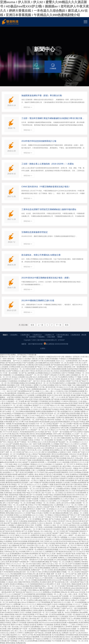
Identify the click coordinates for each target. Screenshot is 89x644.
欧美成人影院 (73, 470)
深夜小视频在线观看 (7, 614)
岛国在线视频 (78, 580)
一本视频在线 (60, 610)
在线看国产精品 (83, 387)
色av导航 (75, 438)
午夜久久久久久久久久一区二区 (17, 564)
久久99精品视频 (70, 383)
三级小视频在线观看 (79, 385)
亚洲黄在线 (62, 547)
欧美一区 (26, 572)
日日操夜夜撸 (20, 499)
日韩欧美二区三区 (8, 586)
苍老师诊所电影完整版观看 (76, 369)
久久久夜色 (72, 537)
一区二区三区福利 (73, 572)
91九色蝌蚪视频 (18, 418)
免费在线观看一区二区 (25, 491)
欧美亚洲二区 (44, 596)
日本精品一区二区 (66, 545)
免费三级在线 (65, 600)
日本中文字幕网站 (56, 487)
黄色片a (58, 385)
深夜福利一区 (55, 629)
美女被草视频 (48, 468)
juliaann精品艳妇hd (78, 588)
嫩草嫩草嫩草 (45, 590)
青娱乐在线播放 (49, 385)
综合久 (35, 377)
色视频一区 (75, 629)
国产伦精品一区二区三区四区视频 (23, 503)
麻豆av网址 (13, 440)
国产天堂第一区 (25, 629)
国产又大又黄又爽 (51, 547)
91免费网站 (8, 541)
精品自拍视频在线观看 (19, 517)
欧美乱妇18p (46, 598)
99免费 (70, 570)
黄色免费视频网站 (60, 570)
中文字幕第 (38, 527)
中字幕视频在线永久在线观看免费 (24, 414)
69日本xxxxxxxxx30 (46, 623)
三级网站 (78, 379)
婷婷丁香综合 (30, 371)
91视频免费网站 (73, 623)
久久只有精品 (17, 468)
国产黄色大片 (72, 515)
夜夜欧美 (26, 361)
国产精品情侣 (39, 547)
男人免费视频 (62, 537)
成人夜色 (47, 480)
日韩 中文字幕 (53, 621)
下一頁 (59, 325)
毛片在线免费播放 (51, 452)
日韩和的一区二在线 (78, 533)
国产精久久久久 (28, 452)
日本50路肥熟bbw (22, 446)
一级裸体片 (74, 456)
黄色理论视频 (75, 414)
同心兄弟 (64, 391)
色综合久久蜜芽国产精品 (78, 606)
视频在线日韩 (24, 495)
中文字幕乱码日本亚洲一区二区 (48, 414)
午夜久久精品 (52, 521)
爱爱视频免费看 (33, 541)
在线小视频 (18, 582)
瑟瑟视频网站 (12, 637)
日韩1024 (72, 454)
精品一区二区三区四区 (60, 525)
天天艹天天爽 (9, 566)
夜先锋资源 (71, 631)
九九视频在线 (19, 525)
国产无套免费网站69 (22, 391)
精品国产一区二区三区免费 (62, 424)
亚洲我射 (17, 397)
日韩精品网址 (56, 598)
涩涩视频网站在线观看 (76, 391)
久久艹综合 (19, 389)
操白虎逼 (40, 497)
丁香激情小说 (44, 499)
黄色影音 (82, 531)
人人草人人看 (36, 556)
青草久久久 (30, 552)
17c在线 (82, 448)
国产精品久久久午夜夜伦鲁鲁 (42, 578)
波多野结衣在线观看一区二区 (48, 393)
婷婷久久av (56, 600)
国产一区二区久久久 (44, 619)
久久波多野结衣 (25, 420)
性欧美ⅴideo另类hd (74, 495)
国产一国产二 (52, 397)
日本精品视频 (44, 511)
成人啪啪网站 (76, 562)
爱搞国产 (36, 405)
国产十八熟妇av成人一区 (26, 529)
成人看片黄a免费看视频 (69, 450)
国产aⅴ (15, 422)
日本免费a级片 (23, 381)
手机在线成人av (77, 523)
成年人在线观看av (26, 405)
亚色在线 (16, 558)
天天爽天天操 (23, 422)
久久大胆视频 (11, 527)
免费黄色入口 (63, 558)
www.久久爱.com (31, 393)
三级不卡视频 (34, 483)
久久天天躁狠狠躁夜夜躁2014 (35, 584)
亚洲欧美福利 (79, 543)
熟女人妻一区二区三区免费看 (47, 558)
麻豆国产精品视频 (31, 401)
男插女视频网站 (35, 586)
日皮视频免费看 (41, 395)
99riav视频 (51, 418)
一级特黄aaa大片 (34, 560)
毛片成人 (29, 454)
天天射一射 (6, 373)
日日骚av (42, 501)
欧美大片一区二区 (12, 405)
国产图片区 (57, 468)
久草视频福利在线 (65, 426)
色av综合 (6, 568)
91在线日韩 (8, 600)
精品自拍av (24, 444)
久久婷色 (66, 474)
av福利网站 (48, 497)
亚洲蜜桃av (75, 612)
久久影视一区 (70, 614)
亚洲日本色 (55, 480)
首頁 (32, 325)
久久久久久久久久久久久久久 (34, 539)
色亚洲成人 (29, 385)
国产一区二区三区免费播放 (31, 519)
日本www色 (54, 596)
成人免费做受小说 (65, 633)
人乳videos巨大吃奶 (78, 466)
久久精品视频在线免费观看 (63, 578)
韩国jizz (50, 515)
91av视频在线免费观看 (30, 554)
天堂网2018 (60, 418)
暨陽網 (60, 337)
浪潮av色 (64, 592)
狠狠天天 (76, 578)
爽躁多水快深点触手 (44, 604)
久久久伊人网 (39, 452)
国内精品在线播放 (20, 543)
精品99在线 (16, 608)
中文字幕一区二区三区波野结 (23, 600)
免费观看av (47, 592)
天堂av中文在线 (17, 403)
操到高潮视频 (41, 594)
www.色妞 (32, 564)
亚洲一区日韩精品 (12, 489)
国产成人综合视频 (20, 509)
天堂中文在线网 (82, 489)
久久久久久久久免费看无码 (29, 535)
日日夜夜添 (29, 448)
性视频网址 (74, 509)
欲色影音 (33, 625)
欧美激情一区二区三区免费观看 (14, 454)
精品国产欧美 (70, 554)
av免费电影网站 (28, 468)
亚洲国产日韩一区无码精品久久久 (48, 509)
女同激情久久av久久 (7, 389)
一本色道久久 (47, 525)
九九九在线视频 (23, 464)
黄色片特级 (66, 641)
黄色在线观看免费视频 (44, 434)
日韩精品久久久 (11, 529)
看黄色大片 (46, 478)
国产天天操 (18, 387)
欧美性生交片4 (72, 493)
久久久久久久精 (64, 550)
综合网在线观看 (49, 361)
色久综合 (18, 462)
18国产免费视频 (13, 629)
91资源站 (32, 424)
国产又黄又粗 (76, 365)
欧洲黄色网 (78, 476)
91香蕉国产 (37, 598)
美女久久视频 (38, 480)
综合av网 (29, 377)
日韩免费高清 (49, 448)
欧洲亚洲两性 (84, 623)
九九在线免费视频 (31, 641)
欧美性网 (41, 462)
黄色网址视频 (36, 629)
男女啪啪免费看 (16, 574)
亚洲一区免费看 (36, 525)
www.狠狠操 (17, 493)
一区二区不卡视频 (34, 487)
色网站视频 (6, 560)
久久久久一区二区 (70, 505)
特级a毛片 (70, 458)
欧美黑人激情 (65, 375)
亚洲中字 (24, 430)
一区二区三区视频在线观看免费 (35, 580)
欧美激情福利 (5, 631)
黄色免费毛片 (14, 487)
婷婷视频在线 (32, 543)
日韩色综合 (8, 552)
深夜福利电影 (14, 495)
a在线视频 (64, 411)
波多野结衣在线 (80, 586)
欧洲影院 (7, 403)
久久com (31, 416)
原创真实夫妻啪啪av (17, 584)
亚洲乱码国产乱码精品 (51, 409)
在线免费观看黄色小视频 (41, 460)
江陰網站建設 (25, 335)
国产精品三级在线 (23, 537)
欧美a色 (47, 369)
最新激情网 (14, 576)
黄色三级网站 (12, 448)
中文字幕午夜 (56, 517)
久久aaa (68, 523)
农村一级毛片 (14, 521)
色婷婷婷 (48, 539)
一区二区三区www (53, 389)
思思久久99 (33, 568)
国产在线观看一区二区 (67, 596)
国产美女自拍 (32, 456)
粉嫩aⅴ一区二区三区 (35, 438)
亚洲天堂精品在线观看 (42, 365)
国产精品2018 (5, 625)
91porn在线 (46, 629)
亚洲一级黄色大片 (58, 554)
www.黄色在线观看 (27, 367)
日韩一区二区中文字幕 (58, 511)
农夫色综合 (77, 393)
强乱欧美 (64, 379)
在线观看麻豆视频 (60, 527)
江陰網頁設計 (37, 335)
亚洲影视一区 (32, 550)
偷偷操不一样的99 (79, 627)
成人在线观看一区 (33, 511)
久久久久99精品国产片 (15, 594)
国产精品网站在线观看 (47, 483)
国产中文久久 (18, 361)
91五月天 (79, 507)
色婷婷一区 (60, 523)
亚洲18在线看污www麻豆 (34, 369)
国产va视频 (10, 619)
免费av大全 (42, 521)
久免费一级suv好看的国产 (59, 606)
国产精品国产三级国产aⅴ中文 (62, 608)
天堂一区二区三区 (61, 564)
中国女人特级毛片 (29, 466)
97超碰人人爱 (20, 616)
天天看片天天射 (35, 572)
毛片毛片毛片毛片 (66, 393)
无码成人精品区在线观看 (42, 399)
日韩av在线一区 (80, 458)
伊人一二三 (18, 539)
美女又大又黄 (70, 491)
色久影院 (71, 592)
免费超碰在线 (21, 643)
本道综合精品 (48, 458)
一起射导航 (10, 397)
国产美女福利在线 (58, 582)
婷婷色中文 (39, 476)
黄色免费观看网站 (66, 566)
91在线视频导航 (30, 594)
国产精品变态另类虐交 (14, 363)
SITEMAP (61, 340)
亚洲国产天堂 (65, 619)
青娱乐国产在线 (27, 397)
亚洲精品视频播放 (44, 568)
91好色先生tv (25, 478)
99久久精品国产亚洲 (47, 507)
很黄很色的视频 (33, 623)
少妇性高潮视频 (70, 405)
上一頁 (40, 325)
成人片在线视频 (18, 476)
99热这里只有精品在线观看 (25, 614)
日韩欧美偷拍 (63, 556)
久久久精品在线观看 (11, 426)
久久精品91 (64, 401)
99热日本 (10, 416)
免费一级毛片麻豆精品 (50, 556)
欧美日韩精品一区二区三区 (17, 485)
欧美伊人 (15, 458)
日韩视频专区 (77, 598)
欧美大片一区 (78, 399)
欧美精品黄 (18, 572)
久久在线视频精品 (18, 375)
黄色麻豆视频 (75, 395)
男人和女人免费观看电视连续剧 (35, 389)
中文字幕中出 (78, 545)
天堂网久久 (81, 505)
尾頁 (67, 325)
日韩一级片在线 (13, 627)
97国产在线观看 (28, 363)
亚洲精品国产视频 (40, 397)
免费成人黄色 (33, 474)
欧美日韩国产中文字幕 (19, 560)
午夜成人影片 (40, 416)
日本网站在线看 (14, 367)
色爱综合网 (14, 596)
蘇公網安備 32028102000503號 (56, 344)
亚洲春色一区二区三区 (15, 580)
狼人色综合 (55, 371)
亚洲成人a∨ (18, 515)
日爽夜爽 (80, 527)
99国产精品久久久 (66, 444)
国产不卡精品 (46, 517)
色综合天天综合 (52, 395)
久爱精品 (26, 625)
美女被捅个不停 (72, 363)
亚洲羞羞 (22, 480)
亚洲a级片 (68, 576)
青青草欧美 (59, 543)
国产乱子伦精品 (54, 519)
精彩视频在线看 (77, 519)
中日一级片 (76, 576)
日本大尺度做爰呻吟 (71, 448)
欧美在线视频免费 (58, 614)
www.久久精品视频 (22, 586)
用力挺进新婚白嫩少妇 (20, 424)
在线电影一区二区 (61, 420)
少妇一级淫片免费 (35, 444)
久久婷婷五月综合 (57, 590)
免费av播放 (38, 600)
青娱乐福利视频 (72, 511)
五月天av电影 (39, 432)
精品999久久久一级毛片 (19, 635)
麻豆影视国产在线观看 (18, 562)
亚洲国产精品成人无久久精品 (38, 531)
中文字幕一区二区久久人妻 (77, 621)
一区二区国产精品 (37, 420)
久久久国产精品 (80, 499)
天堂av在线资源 (45, 637)
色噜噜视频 (55, 456)
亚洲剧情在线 (53, 616)
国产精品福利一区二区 (64, 442)
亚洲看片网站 (29, 527)
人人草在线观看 (50, 462)
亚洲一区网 (20, 385)
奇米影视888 (9, 572)
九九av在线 (59, 448)
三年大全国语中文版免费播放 (29, 627)
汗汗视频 (78, 377)
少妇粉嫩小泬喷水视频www (30, 590)
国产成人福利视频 (28, 373)
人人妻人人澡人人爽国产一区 (67, 535)
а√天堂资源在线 (65, 539)
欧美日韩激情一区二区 (58, 363)
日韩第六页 (24, 501)
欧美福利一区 (14, 533)
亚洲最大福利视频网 (67, 480)
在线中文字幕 (42, 543)
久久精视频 (10, 525)
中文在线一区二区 (51, 493)
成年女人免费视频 (19, 497)
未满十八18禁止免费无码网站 (37, 621)
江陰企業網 (51, 337)
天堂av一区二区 (13, 505)
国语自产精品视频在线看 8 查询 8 (44, 454)
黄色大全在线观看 (74, 529)
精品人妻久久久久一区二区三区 (27, 606)
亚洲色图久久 (66, 598)
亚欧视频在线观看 (37, 537)
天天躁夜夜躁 (12, 381)
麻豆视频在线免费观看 (60, 513)
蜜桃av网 (20, 527)
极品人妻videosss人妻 (31, 507)
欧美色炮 (69, 604)
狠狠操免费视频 (8, 399)
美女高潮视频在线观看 (8, 365)
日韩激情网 (21, 393)
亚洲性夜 (57, 625)
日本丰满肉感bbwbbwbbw (59, 403)
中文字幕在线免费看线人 (13, 428)
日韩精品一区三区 (74, 420)
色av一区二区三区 (47, 627)
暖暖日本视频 (61, 572)
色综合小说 (69, 637)
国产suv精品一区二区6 (10, 411)
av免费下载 (23, 505)
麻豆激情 (78, 418)
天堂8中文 (72, 616)
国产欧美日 (6, 531)
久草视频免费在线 (67, 389)
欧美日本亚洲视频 (26, 472)
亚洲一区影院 (72, 452)
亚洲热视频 (8, 422)
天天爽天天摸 (59, 507)
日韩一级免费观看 (78, 367)
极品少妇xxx (22, 602)
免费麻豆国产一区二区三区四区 (42, 570)
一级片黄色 (56, 619)
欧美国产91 (49, 379)
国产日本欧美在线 (25, 596)
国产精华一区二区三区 (18, 456)
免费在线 (55, 633)
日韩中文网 (57, 434)
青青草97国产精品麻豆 (52, 476)
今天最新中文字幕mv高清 (23, 399)
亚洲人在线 (10, 621)
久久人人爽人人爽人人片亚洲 (50, 391)
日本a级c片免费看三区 (44, 513)
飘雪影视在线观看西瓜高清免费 (17, 483)
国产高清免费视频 (76, 409)
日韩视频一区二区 (25, 598)
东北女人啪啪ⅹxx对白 (14, 519)
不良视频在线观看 (75, 430)
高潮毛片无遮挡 (83, 432)
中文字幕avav (34, 608)
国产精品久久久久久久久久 (17, 550)
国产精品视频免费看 (30, 387)
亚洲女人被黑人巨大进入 (45, 564)
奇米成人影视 (45, 381)
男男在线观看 (81, 616)
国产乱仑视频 (34, 391)
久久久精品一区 (41, 515)
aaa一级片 (22, 511)
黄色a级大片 (55, 375)
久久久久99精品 (16, 588)
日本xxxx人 (80, 405)
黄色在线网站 (55, 450)
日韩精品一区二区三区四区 (45, 503)
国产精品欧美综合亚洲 (63, 552)
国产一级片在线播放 (62, 432)
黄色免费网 (83, 612)
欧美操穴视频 (37, 588)
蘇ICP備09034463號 (35, 344)
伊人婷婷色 (32, 523)
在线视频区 (74, 375)
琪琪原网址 (35, 582)
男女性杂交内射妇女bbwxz (68, 541)
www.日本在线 (80, 592)
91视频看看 (7, 375)
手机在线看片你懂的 (29, 436)
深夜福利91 (63, 621)
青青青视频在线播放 (17, 383)
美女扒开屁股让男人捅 (30, 574)
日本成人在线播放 (58, 604)
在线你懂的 (6, 395)
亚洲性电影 (8, 493)
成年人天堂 (6, 503)
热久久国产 (83, 363)
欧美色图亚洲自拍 (58, 637)
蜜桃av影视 (23, 487)
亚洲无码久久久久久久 (78, 462)
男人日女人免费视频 (42, 450)
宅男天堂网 (64, 428)
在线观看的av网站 (12, 480)
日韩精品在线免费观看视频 (62, 497)
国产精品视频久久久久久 (75, 547)
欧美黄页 (21, 448)
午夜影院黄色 (39, 379)
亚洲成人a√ (4, 440)
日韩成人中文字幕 (34, 505)
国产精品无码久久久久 (59, 602)
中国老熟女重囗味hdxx (27, 434)
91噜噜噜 (61, 460)
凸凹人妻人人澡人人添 (18, 631)
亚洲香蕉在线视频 (44, 641)
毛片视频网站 (7, 418)
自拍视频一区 (16, 373)
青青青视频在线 (74, 416)
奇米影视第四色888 (27, 432)
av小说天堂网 (51, 501)
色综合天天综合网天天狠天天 (56, 529)
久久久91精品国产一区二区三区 (68, 501)
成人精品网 (11, 639)
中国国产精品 (65, 414)
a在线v (40, 458)
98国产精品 (26, 493)
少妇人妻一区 (77, 426)
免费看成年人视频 (27, 547)
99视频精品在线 (47, 505)
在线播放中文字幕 (37, 361)
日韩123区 (77, 487)
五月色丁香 (57, 588)
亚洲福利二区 (79, 590)
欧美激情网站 (80, 596)
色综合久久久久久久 (34, 485)
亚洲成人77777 (44, 606)
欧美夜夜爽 (82, 493)
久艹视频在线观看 (58, 491)
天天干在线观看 (29, 395)
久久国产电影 (67, 440)
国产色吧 (78, 480)
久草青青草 (68, 627)
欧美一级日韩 (69, 543)
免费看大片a (38, 385)
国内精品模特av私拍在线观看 (39, 422)
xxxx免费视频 (70, 507)
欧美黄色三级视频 (70, 489)
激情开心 (67, 365)
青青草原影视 (25, 409)
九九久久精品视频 (63, 462)
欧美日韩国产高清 (75, 403)
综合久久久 (60, 361)
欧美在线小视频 (20, 566)
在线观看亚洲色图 (60, 495)
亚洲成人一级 (66, 519)
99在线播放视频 (15, 436)
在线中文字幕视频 (68, 373)
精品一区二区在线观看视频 (77, 602)
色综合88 (68, 460)
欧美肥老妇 (56, 373)
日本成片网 (80, 454)
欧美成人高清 (10, 606)
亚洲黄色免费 (77, 460)
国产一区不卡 (78, 517)
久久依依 (16, 478)
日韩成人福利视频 (67, 476)
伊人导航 (61, 405)
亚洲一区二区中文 (64, 574)
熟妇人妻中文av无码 (30, 403)
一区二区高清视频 (72, 610)
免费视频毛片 (50, 552)
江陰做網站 (14, 335)
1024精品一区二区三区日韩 (22, 578)
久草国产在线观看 (32, 499)
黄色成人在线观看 (18, 377)
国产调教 (45, 519)
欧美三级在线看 (64, 395)
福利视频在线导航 (74, 560)
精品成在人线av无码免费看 (72, 639)
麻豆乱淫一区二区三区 (44, 383)
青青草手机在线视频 (20, 541)
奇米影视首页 (7, 558)
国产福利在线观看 (47, 560)
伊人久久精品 (65, 509)
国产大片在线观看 (36, 495)
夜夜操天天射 (44, 474)
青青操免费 (43, 446)
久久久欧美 (61, 397)
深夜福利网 (46, 444)
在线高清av (77, 566)
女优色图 (66, 483)
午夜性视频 (69, 586)
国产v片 (24, 531)
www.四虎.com (39, 448)
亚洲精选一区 (51, 594)
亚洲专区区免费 (59, 485)
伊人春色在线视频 (60, 560)
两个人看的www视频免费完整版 (38, 562)
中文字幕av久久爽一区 (43, 614)
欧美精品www (65, 629)
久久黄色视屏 (63, 616)
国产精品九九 (83, 541)
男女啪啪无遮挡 (58, 383)
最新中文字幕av (16, 625)
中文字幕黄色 (29, 379)
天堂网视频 (23, 426)
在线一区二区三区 (34, 517)
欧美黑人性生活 (74, 556)
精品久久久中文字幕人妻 (59, 430)
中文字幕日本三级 (37, 493)
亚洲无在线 (51, 442)
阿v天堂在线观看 (8, 499)
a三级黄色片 (62, 452)
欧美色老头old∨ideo (43, 371)
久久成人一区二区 (45, 545)
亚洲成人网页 (64, 409)
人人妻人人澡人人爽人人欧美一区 (68, 594)
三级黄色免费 (14, 598)
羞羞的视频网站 (55, 499)
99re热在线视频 (33, 576)
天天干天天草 (7, 432)
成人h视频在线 (14, 545)
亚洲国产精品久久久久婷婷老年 (48, 466)
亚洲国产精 (84, 629)
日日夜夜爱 (8, 497)
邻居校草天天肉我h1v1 (67, 478)
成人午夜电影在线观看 (12, 430)
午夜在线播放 (66, 434)
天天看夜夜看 (27, 588)
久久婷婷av (62, 568)
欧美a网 (74, 582)
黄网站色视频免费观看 (27, 411)
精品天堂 (13, 537)
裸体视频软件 (59, 627)
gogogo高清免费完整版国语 (60, 422)
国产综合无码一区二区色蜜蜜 (52, 489)
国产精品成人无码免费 (43, 633)
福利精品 (72, 525)
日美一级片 (6, 517)
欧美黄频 (51, 631)
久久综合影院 (34, 446)
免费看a (40, 625)
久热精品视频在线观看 (58, 369)
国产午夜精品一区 (23, 442)
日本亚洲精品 (6, 414)
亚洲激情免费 (72, 568)
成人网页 (6, 436)
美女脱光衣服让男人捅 (56, 576)
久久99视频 (55, 444)
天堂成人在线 (19, 619)
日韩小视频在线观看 (64, 438)
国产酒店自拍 (17, 592)
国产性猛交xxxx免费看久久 (42, 639)
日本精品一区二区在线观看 (43, 440)
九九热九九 (41, 523)
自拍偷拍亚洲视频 (66, 399)
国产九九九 (22, 576)
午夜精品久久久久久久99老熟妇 (41, 464)
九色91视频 (38, 363)
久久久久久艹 (77, 604)
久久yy (7, 554)
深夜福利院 (67, 367)
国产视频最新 (42, 631)
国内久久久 (47, 600)
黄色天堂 (57, 379)
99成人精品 (13, 464)
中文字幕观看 (56, 641)
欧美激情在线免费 (60, 623)
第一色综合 (66, 612)
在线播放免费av (20, 621)
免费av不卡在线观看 (19, 623)
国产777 (82, 610)
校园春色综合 (24, 458)
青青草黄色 (26, 582)
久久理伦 (21, 641)
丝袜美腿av (11, 466)
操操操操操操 (33, 521)
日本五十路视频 (25, 612)
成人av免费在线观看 (33, 566)
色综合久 (16, 432)
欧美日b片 (16, 590)
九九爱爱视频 (58, 505)
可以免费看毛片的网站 (66, 377)
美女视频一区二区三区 (14, 460)
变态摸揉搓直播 (60, 631)
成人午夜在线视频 (55, 474)
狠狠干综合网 (33, 501)
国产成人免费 (76, 574)
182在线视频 (9, 515)
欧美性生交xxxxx (53, 580)
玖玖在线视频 (22, 440)
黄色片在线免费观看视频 (50, 566)
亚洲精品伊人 (32, 602)
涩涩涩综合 (55, 478)
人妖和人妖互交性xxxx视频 (65, 503)
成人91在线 (54, 541)
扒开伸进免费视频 (51, 426)
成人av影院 (10, 633)
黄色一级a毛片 (45, 608)
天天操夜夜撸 (48, 625)
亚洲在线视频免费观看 (28, 558)
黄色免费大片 (51, 584)
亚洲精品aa (38, 468)
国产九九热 (76, 633)
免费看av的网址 (26, 610)
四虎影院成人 (79, 389)
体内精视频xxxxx (29, 515)
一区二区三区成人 (36, 407)
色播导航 (82, 509)
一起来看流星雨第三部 (73, 361)
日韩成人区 (62, 493)
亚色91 (27, 525)
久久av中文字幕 (6, 434)
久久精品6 (9, 582)
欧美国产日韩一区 (14, 547)
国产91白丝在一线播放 (70, 468)
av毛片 (6, 438)
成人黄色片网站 (65, 466)
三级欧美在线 (30, 418)
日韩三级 (53, 460)
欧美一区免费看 (6, 608)
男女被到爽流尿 (10, 393)
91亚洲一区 (55, 381)
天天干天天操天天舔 (40, 472)
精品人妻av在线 (30, 619)
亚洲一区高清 (62, 584)
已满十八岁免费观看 (38, 470)
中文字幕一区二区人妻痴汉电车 (56, 416)
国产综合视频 (12, 523)
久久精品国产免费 (55, 612)
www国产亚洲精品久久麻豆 (15, 371)
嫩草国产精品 (31, 497)
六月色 (80, 401)
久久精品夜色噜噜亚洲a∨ (42, 491)
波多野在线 (13, 602)
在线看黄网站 (32, 631)
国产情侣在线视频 (60, 458)
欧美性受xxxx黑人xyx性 (36, 426)
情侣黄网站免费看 (24, 470)
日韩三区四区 (45, 541)
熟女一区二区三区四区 (57, 531)
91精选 (31, 440)
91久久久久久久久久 (29, 604)
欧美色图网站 (68, 590)
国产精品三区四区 (6, 543)
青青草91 (79, 464)
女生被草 (6, 584)
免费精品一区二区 (49, 438)
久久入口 (43, 405)
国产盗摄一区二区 (6, 610)
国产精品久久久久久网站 (43, 367)
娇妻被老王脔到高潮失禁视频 (48, 550)
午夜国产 (46, 375)
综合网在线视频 (62, 454)
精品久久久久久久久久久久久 (53, 407)
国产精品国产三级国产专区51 (60, 533)
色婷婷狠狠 (63, 446)
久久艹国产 (15, 472)
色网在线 (54, 568)
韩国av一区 (45, 586)
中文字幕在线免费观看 (22, 570)
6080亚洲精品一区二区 (75, 446)
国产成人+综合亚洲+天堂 (29, 545)
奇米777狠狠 (27, 460)
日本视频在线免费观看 (78, 483)
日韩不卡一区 (18, 379)
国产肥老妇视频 (8, 570)
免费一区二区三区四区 (14, 452)
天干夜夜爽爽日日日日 (81, 440)
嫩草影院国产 (23, 474)
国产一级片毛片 (34, 381)
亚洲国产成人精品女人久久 (21, 556)
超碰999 (34, 462)
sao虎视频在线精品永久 (43, 373)
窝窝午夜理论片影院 (22, 407)
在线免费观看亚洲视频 (67, 371)
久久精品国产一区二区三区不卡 (39, 430)
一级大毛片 (10, 391)
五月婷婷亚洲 (72, 527)
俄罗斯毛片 (31, 509)
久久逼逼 (55, 539)
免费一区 (54, 574)
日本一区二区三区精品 (44, 424)
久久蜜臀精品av (41, 418)
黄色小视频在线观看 (74, 584)
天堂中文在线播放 (74, 564)
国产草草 (6, 576)
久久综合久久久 (37, 409)
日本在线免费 (57, 639)
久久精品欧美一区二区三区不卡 (64, 464)
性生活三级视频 (74, 411)
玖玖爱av (29, 616)
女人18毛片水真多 (67, 499)
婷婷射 (62, 381)
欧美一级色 (11, 450)
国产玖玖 (73, 432)
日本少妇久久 (40, 552)
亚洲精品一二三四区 (68, 625)
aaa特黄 (11, 539)
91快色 (20, 637)
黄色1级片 (33, 458)
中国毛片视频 (66, 385)
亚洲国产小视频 (48, 485)
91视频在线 (21, 365)
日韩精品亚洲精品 (60, 515)
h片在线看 (51, 543)
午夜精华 (67, 436)
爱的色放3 (73, 401)
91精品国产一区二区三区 (34, 375)
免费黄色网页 (69, 418)
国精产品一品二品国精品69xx (49, 428)
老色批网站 (6, 472)
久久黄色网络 (75, 619)
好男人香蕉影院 (77, 539)
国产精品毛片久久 (45, 554)
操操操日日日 (80, 614)
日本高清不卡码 (63, 521)
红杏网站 (33, 442)
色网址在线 (77, 570)
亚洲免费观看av (15, 554)
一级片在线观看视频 (80, 608)
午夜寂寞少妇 (77, 424)
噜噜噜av (76, 497)
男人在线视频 (48, 588)
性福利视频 (13, 470)
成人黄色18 (73, 521)
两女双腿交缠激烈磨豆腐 (42, 635)
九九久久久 (16, 409)
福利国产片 (26, 462)
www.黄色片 (13, 511)
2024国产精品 (48, 495)
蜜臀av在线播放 (17, 395)
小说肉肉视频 (48, 527)
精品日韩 (15, 434)
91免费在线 (66, 588)
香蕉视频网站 (49, 610)
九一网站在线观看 (44, 456)
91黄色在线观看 (62, 470)
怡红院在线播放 (54, 401)
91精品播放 (23, 521)
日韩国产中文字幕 (72, 381)
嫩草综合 (46, 363)
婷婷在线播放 (83, 635)
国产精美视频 (53, 446)
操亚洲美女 (78, 485)
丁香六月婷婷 (21, 450)
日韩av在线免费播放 (40, 616)
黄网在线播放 (10, 643)
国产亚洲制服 (12, 641)
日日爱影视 (30, 365)
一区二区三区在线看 (57, 586)
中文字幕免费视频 (44, 602)
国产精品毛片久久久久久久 (33, 592)
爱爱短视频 (10, 513)
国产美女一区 (50, 432)
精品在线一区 (50, 523)
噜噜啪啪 (36, 596)
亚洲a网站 (45, 487)
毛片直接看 (58, 440)
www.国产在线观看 (12, 444)
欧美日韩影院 (16, 531)
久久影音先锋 (29, 476)
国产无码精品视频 (72, 531)
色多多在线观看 (44, 403)
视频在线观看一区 (77, 550)
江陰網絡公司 (49, 335)
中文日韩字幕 (68, 487)
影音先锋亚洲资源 (56, 436)
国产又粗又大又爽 (50, 537)
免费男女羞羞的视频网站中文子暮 (48, 411)
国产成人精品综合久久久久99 (38, 533)
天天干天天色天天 (79, 552)
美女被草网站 (7, 476)
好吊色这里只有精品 (78, 422)
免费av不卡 (75, 600)
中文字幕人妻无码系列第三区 (48, 387)
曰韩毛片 (76, 444)
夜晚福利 (59, 483)
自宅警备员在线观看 (49, 572)
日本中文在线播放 (75, 472)
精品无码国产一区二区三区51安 (30, 489)
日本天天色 (30, 450)
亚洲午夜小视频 (44, 574)
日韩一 (68, 582)
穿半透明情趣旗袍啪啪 (10, 420)
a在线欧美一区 (67, 517)
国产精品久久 (52, 405)
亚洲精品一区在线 (21, 416)
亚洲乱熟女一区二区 (17, 369)
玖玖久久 (9, 478)
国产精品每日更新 (72, 397)
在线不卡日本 (64, 456)
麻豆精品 (25, 568)
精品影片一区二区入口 (30, 428)
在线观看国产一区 (43, 436)
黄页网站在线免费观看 (24, 639)
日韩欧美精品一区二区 (8, 491)
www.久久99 (42, 442)
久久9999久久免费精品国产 (25, 633)
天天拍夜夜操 (43, 401)
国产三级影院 (58, 367)
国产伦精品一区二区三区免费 (60, 562)
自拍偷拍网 (25, 608)
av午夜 (30, 635)
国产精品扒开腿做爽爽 (31, 637)
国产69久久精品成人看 (8, 442)
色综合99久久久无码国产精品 (75, 407)
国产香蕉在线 (49, 420)
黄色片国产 (70, 485)
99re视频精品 (51, 470)
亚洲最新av (74, 474)
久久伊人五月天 (15, 568)
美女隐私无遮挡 (45, 582)
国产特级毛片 (84, 438)
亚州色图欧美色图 (72, 635)
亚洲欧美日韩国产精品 (48, 535)
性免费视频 (56, 592)
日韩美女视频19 (38, 610)
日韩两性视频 (10, 446)
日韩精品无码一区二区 (40, 612)
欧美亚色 (17, 610)
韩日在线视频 (30, 383)
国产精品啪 (55, 399)
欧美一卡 (29, 480)
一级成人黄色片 (36, 478)
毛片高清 (71, 379)
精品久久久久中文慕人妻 (68, 387)
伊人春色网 (23, 533)
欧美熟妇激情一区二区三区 (48, 377)
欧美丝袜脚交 (23, 523)
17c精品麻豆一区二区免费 (15, 401)
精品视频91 (11, 385)
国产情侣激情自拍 (57, 365)
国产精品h (55, 545)
